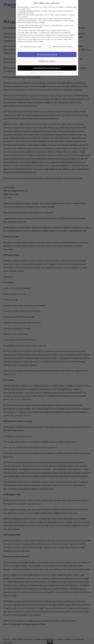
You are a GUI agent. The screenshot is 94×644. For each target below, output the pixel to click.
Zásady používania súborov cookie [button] (49, 70)
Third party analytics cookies (61, 44)
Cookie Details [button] (34, 70)
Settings (40, 39)
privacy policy (46, 36)
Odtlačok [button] (61, 70)
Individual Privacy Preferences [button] (47, 65)
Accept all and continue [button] (47, 52)
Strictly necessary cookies (31, 44)
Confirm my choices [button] (47, 58)
